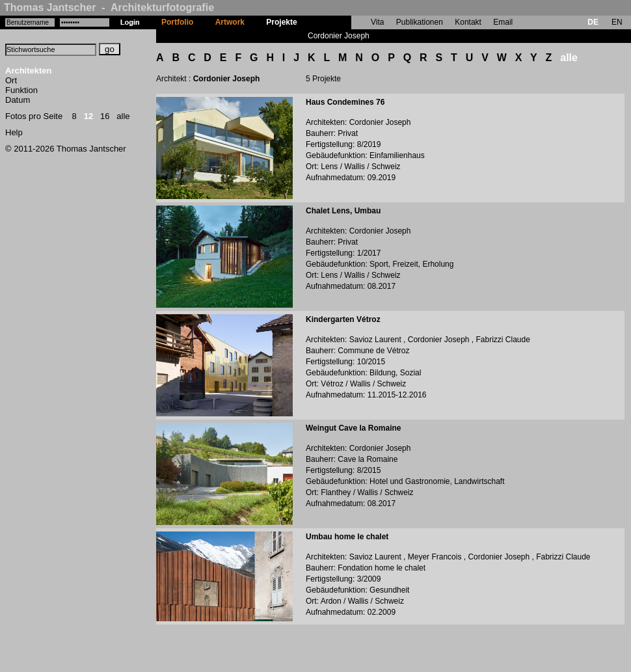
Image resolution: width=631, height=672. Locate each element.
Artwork (230, 22)
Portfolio (177, 22)
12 (88, 116)
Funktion (21, 90)
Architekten (29, 71)
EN (617, 22)
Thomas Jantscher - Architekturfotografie (109, 7)
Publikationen (420, 22)
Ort (11, 80)
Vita (377, 22)
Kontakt (468, 22)
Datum (18, 100)
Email (503, 22)
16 (105, 116)
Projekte (281, 22)
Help (14, 132)
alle (123, 116)
